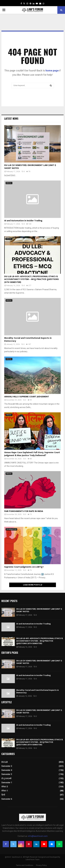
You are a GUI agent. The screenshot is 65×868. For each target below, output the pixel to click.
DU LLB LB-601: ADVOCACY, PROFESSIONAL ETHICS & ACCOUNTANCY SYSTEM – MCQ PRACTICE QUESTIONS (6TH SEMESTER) (32, 279)
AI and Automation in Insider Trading (23, 221)
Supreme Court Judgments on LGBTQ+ (24, 567)
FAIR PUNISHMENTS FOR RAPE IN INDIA (24, 511)
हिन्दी (3, 795)
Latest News (11, 119)
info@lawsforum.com (38, 836)
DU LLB (5, 762)
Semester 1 (7, 783)
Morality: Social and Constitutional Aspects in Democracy (28, 340)
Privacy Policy (41, 865)
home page (52, 71)
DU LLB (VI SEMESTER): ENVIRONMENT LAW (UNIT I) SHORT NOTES (30, 167)
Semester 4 (7, 770)
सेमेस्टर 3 (5, 787)
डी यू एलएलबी (6, 778)
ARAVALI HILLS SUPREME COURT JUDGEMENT (27, 397)
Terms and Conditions (25, 865)
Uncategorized (11, 529)
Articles (9, 128)
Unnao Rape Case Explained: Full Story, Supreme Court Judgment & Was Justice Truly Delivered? (32, 454)
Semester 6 (7, 799)
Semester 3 (7, 774)
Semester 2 (7, 766)
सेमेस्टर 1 (5, 791)
